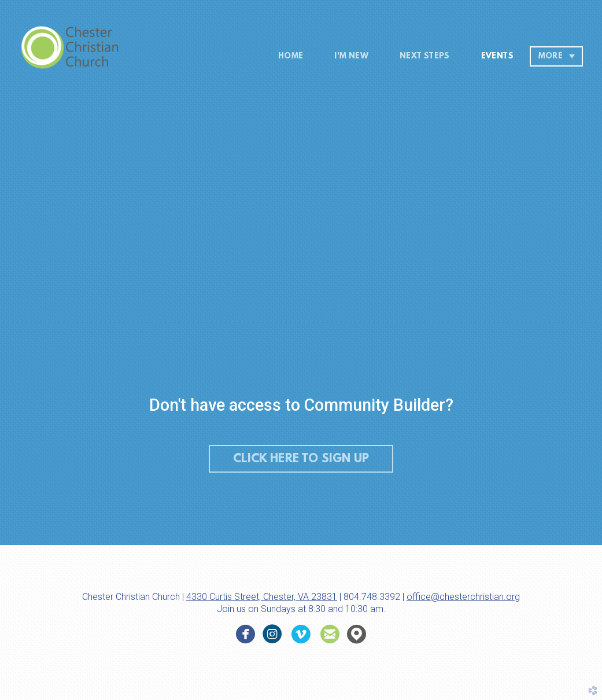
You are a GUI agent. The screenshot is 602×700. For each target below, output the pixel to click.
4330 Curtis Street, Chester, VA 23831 (262, 597)
